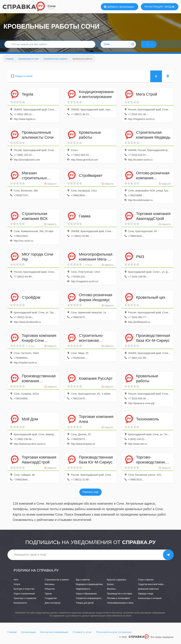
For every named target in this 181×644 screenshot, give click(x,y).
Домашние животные (148, 593)
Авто (16, 583)
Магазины (50, 588)
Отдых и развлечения (24, 597)
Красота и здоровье (117, 583)
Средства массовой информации (154, 588)
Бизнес (110, 588)
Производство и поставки (119, 597)
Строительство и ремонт (57, 583)
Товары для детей (85, 607)
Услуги (17, 588)
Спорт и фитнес (146, 583)
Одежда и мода (146, 597)
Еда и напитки (83, 583)
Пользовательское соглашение (114, 636)
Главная (12, 636)
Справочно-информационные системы (95, 602)
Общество (50, 593)
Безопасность (20, 607)
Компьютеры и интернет (150, 602)
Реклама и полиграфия (118, 602)
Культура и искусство (24, 593)
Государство (51, 602)
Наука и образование (86, 597)
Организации (29, 636)
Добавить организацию (119, 7)
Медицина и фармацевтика (89, 588)
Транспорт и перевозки (25, 602)
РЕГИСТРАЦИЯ (154, 7)
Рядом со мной (24, 80)
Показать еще (90, 496)
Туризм (48, 597)
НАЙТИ (153, 47)
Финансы (111, 593)
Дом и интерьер (52, 607)
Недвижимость (83, 593)
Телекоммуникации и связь (120, 607)
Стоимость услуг (82, 636)
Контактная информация (54, 636)
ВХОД (170, 7)
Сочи (52, 6)
